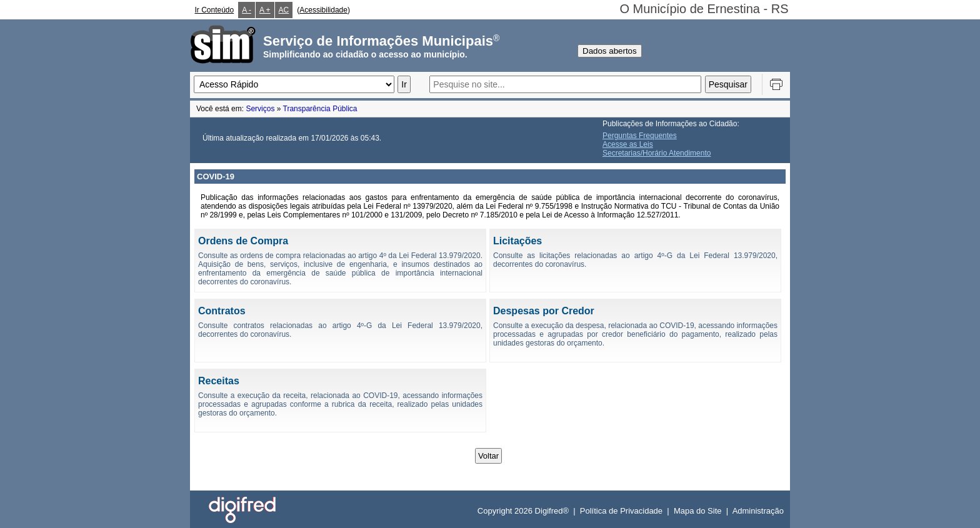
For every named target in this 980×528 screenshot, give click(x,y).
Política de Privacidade (621, 511)
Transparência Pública (320, 109)
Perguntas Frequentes (640, 136)
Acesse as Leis (628, 144)
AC (284, 10)
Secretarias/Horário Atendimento (657, 153)
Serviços (260, 109)
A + (265, 10)
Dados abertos (610, 51)
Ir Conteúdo (215, 10)
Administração (758, 511)
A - (247, 10)
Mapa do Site (698, 511)
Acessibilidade (323, 10)
